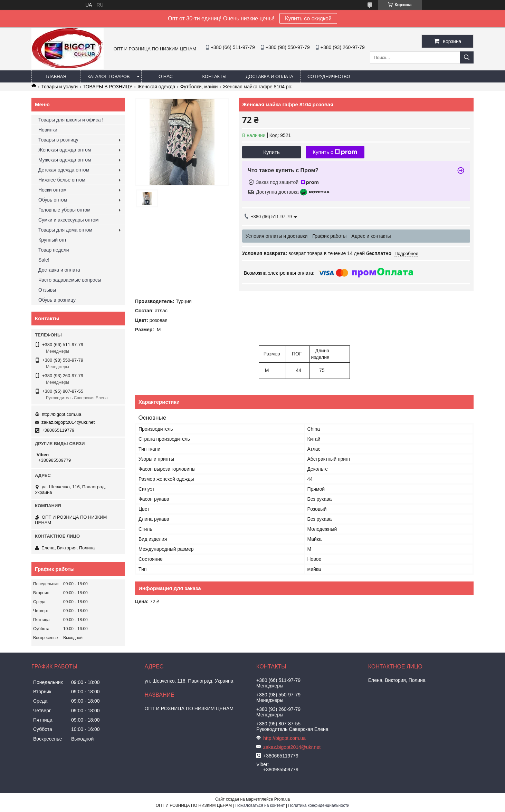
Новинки (48, 130)
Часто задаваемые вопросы (70, 280)
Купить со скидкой (308, 18)
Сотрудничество (329, 76)
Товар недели (54, 250)
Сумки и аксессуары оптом (68, 220)
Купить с (335, 152)
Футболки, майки (199, 87)
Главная (56, 76)
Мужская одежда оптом (65, 160)
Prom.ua (282, 799)
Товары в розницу (58, 140)
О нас (166, 76)
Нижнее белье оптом (62, 180)
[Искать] (467, 57)
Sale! (44, 260)
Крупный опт (53, 240)
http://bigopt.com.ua (61, 414)
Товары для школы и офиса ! (71, 120)
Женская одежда (156, 87)
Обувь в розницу (57, 300)
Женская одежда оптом (65, 150)
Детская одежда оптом (64, 170)
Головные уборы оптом (64, 210)
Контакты (214, 76)
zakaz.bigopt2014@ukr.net (68, 422)
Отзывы (47, 290)
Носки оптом (53, 190)
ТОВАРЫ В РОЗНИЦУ (108, 87)
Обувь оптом (53, 200)
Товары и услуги (59, 87)
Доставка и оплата (270, 76)
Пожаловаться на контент (260, 805)
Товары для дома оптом (65, 230)
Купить (271, 152)
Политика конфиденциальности (319, 805)
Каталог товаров (109, 76)
